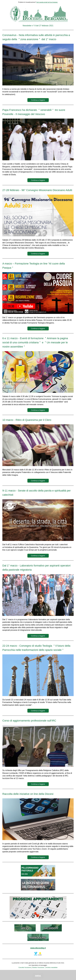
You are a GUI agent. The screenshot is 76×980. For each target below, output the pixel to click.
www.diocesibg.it (38, 948)
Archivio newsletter (52, 968)
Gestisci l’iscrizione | (39, 968)
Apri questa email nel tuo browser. (47, 2)
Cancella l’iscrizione (25, 968)
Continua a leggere (38, 100)
